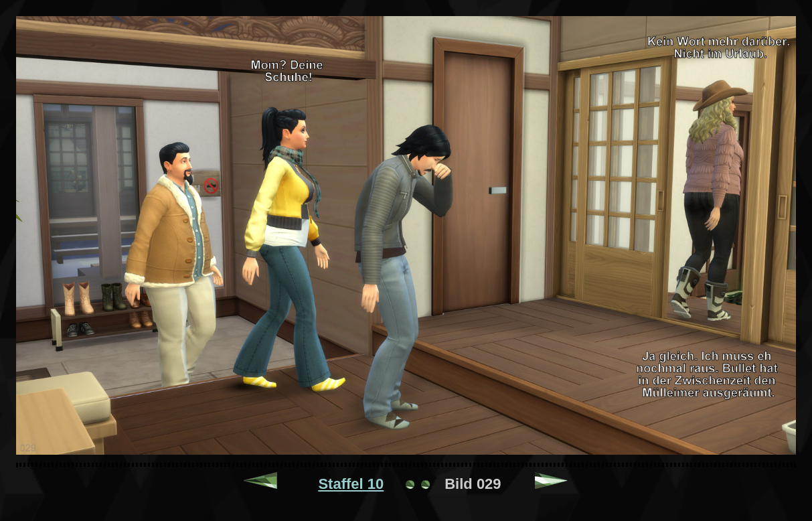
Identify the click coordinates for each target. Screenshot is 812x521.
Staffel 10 (351, 484)
